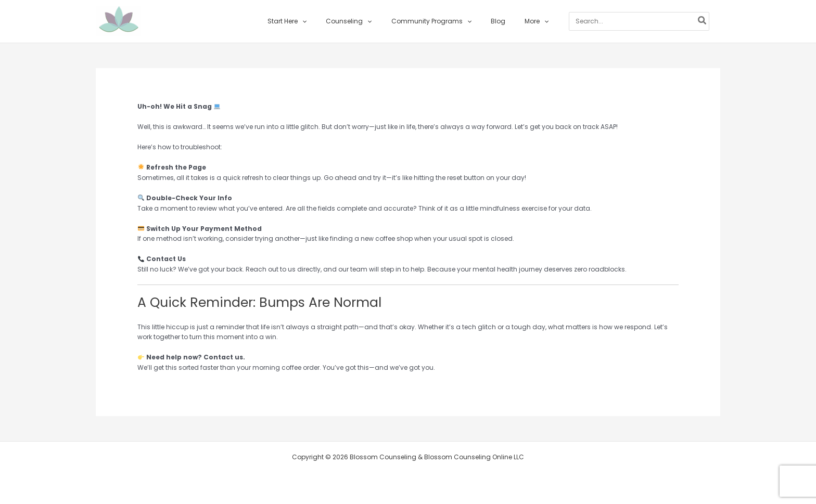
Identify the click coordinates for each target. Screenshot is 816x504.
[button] (316, 21)
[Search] (685, 21)
